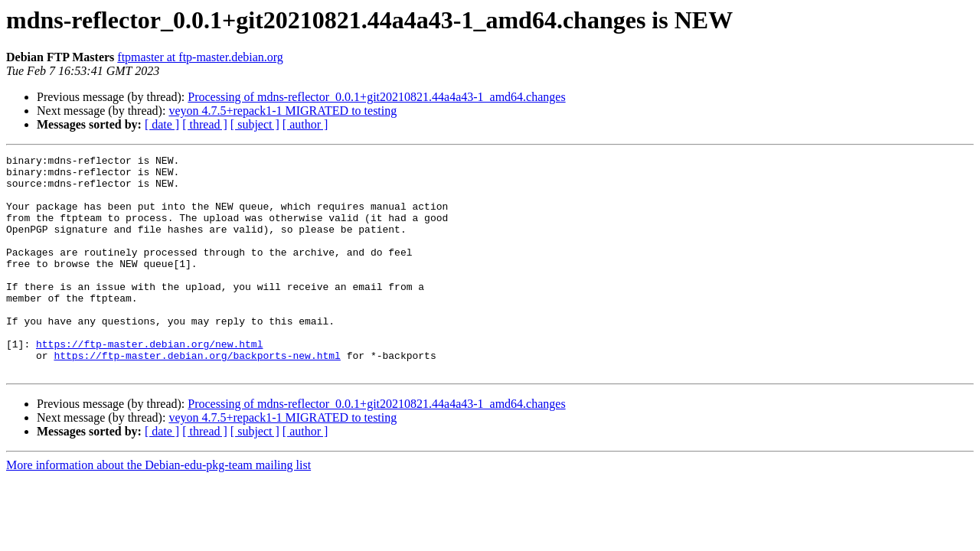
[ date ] (162, 124)
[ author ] (305, 124)
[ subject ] (255, 124)
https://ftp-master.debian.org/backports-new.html (197, 396)
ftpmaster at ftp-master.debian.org (200, 57)
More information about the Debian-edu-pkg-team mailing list (158, 509)
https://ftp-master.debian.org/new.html (149, 383)
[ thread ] (205, 124)
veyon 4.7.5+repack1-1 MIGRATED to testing (283, 111)
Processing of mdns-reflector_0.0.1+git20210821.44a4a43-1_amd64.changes (376, 97)
